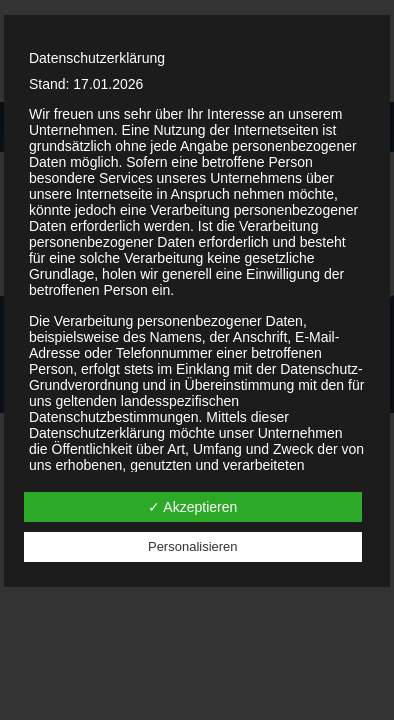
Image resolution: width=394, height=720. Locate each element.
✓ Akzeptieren (192, 507)
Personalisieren (193, 546)
